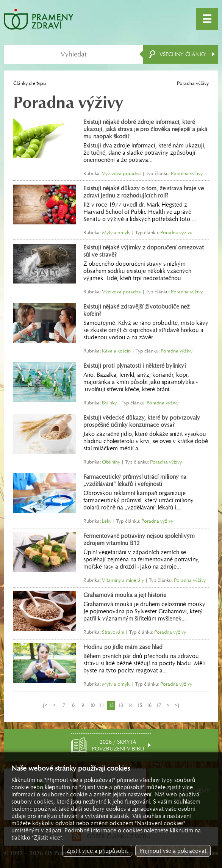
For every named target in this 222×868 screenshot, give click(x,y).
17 (159, 705)
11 (102, 705)
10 (92, 705)
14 (130, 705)
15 (140, 705)
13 (121, 705)
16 (149, 705)
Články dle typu (30, 83)
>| (177, 705)
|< (45, 705)
